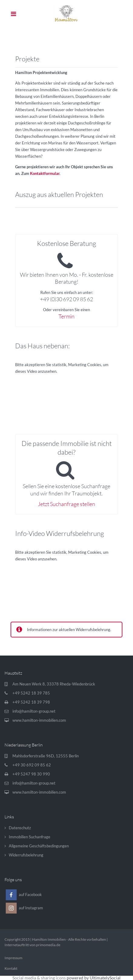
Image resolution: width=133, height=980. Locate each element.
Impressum (13, 958)
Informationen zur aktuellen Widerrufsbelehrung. (69, 630)
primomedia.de (48, 945)
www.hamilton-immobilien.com (39, 720)
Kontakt (11, 968)
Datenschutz (20, 828)
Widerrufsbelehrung (26, 855)
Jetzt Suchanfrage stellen (66, 504)
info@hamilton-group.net (34, 711)
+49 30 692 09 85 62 (32, 765)
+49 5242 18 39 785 (31, 693)
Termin (66, 316)
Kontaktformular (45, 173)
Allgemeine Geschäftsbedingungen (39, 846)
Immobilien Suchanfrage (30, 837)
